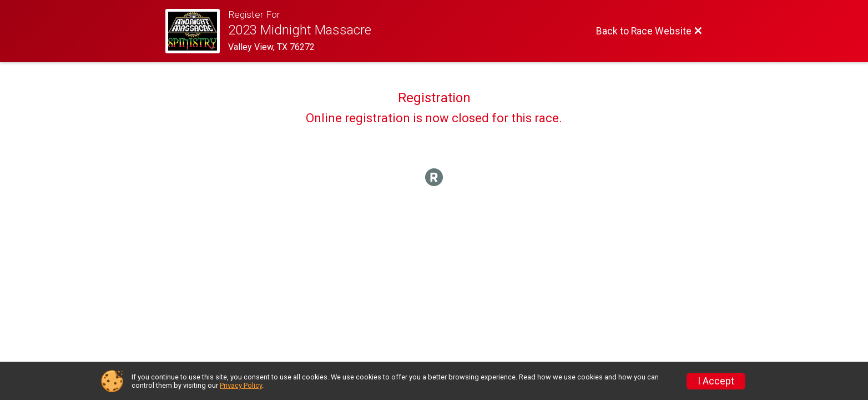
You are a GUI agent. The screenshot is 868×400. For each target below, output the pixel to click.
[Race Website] (197, 31)
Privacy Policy (241, 385)
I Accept (716, 381)
